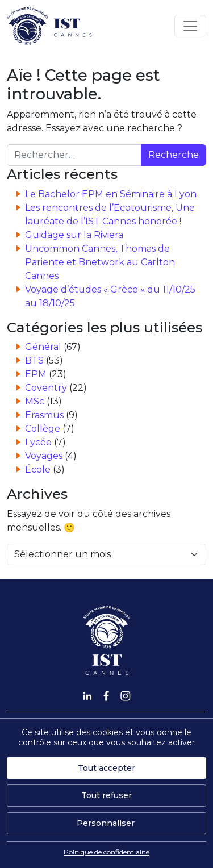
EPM (36, 374)
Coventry (46, 388)
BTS (34, 360)
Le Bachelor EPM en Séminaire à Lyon (111, 194)
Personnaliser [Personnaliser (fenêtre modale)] (106, 823)
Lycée (38, 442)
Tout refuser (106, 795)
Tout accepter (106, 768)
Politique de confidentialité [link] (106, 852)
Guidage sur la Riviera (74, 235)
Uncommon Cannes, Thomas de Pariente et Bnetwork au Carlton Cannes (100, 262)
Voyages (44, 456)
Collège (43, 429)
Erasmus (44, 415)
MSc (35, 401)
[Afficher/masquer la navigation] (190, 26)
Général (43, 347)
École (38, 470)
